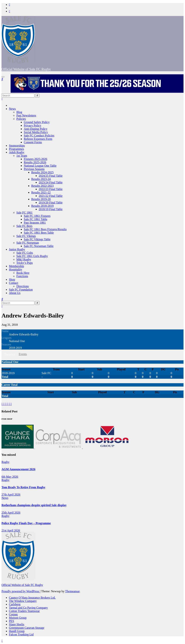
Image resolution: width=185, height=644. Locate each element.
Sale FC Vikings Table (37, 239)
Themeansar (72, 591)
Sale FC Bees (24, 226)
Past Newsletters (26, 115)
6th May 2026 (10, 477)
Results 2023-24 (41, 179)
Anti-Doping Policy (36, 129)
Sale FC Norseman (28, 243)
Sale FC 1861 (24, 213)
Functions (22, 276)
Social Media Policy (36, 132)
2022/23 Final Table (51, 189)
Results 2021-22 (41, 192)
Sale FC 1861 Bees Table (39, 233)
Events (23, 354)
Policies (21, 119)
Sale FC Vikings (26, 236)
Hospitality (16, 269)
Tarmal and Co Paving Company (28, 608)
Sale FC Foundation (21, 290)
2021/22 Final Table (51, 196)
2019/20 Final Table (51, 202)
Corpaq (13, 614)
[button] (2, 79)
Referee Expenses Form (38, 139)
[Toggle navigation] (3, 77)
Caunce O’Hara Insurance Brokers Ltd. (32, 598)
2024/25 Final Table (51, 176)
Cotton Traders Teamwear (24, 611)
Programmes (16, 149)
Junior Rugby (17, 249)
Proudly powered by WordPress (21, 591)
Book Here (23, 273)
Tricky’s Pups (25, 263)
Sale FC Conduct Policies (39, 136)
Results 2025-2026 (35, 162)
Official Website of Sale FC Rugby (26, 69)
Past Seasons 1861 (35, 223)
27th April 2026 (11, 495)
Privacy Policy (33, 125)
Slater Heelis (17, 624)
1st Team (22, 156)
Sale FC (46, 373)
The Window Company (23, 601)
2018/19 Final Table (51, 209)
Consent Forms (33, 142)
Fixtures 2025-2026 (36, 159)
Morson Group (18, 618)
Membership (16, 266)
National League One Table (40, 166)
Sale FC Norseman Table (39, 246)
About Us (15, 293)
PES (12, 621)
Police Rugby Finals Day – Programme (26, 523)
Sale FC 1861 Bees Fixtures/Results (45, 229)
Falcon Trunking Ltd (21, 634)
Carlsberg (15, 604)
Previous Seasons (34, 169)
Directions (23, 286)
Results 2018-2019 (42, 206)
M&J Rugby (24, 259)
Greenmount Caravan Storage (27, 628)
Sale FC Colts (25, 253)
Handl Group (17, 631)
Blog (19, 112)
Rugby (5, 462)
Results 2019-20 (41, 199)
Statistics (10, 354)
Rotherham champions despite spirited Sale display (34, 505)
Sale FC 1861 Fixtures (37, 216)
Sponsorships (17, 146)
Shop (12, 279)
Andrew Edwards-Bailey (33, 315)
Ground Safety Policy (37, 122)
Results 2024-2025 (42, 172)
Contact (14, 283)
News (12, 109)
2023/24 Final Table (51, 182)
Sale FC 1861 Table (36, 219)
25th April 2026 (11, 513)
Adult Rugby (17, 152)
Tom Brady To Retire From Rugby (23, 487)
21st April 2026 (11, 530)
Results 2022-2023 (42, 186)
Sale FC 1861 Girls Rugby (32, 256)
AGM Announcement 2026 (18, 469)
